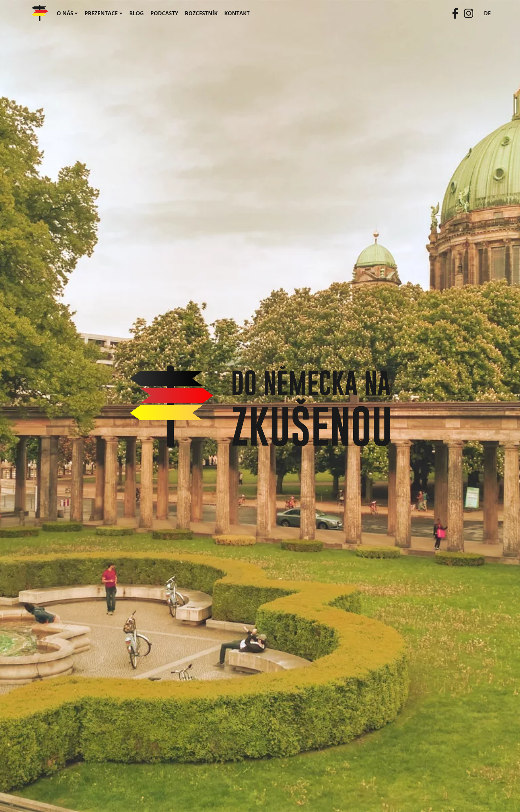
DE (487, 13)
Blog (136, 13)
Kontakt (237, 13)
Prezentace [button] (103, 13)
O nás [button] (67, 13)
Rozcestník (201, 13)
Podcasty (164, 13)
